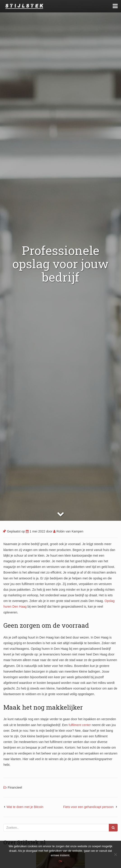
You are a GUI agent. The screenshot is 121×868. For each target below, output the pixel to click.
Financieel (15, 787)
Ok (61, 861)
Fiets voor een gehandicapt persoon (89, 807)
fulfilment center (80, 725)
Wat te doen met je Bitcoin (25, 807)
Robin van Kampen (68, 531)
